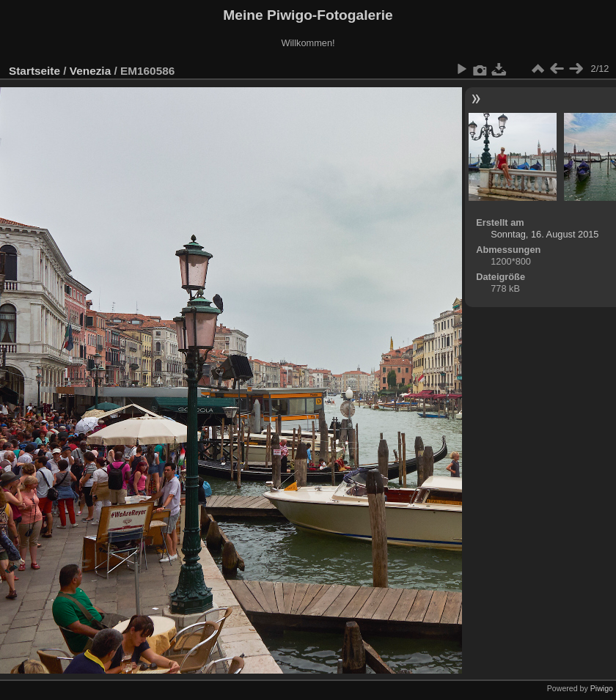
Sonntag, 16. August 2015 (544, 234)
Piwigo (602, 688)
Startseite (34, 71)
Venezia (90, 71)
